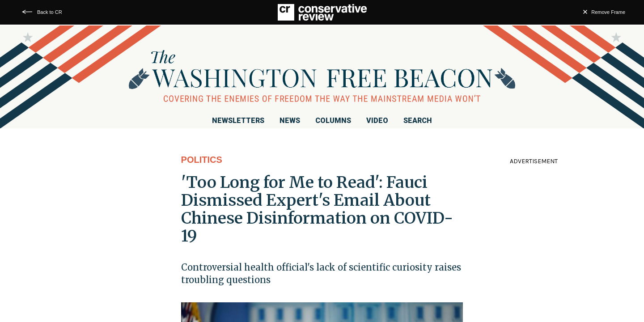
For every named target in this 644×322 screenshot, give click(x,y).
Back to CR (50, 12)
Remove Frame (608, 12)
